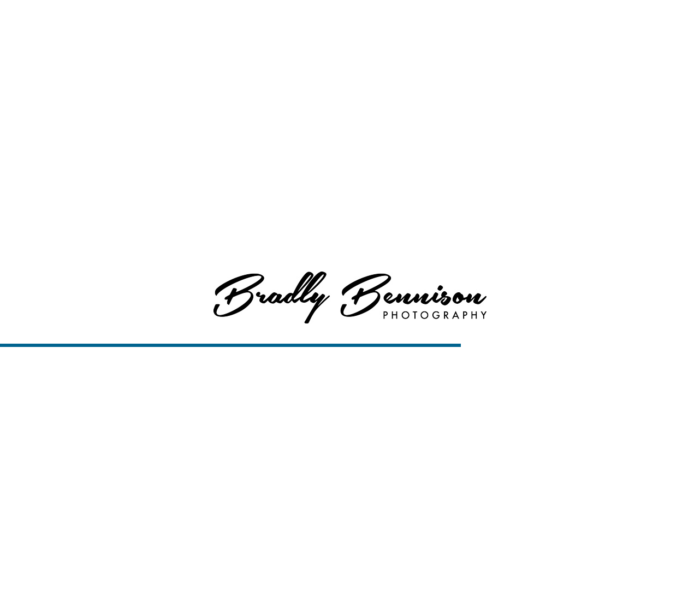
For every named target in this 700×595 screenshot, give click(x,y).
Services (498, 22)
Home (406, 22)
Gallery (32, 571)
